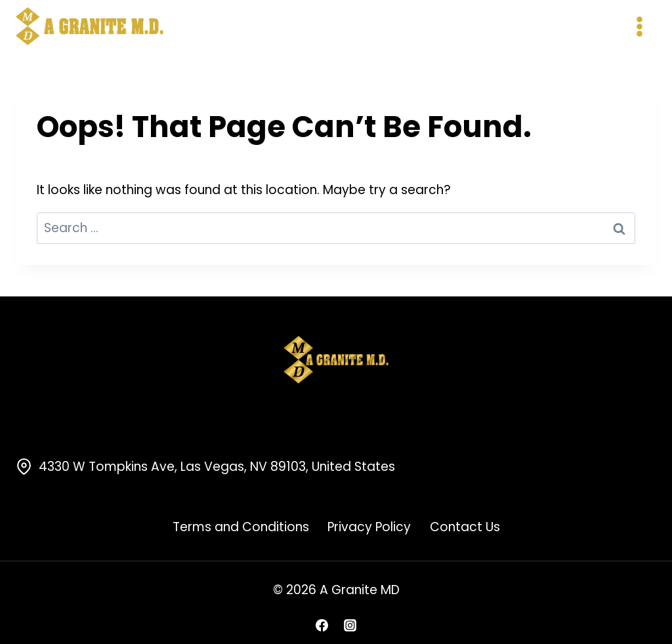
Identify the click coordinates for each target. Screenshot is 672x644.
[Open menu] (639, 26)
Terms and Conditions (241, 527)
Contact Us (465, 527)
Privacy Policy (369, 527)
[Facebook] (322, 625)
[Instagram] (350, 625)
